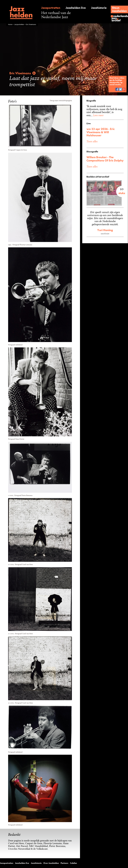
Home (10, 24)
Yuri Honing (105, 227)
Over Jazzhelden (45, 863)
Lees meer (110, 112)
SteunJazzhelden (120, 9)
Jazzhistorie (98, 8)
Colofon (65, 863)
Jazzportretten (50, 8)
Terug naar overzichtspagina (61, 100)
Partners (56, 863)
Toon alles (92, 135)
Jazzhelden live (75, 8)
